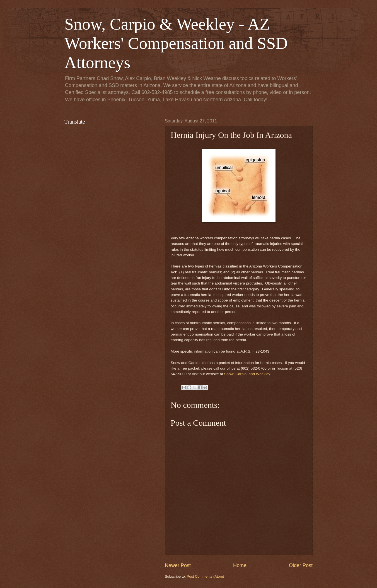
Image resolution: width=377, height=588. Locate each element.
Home (240, 565)
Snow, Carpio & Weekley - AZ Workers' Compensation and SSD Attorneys (176, 43)
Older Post (301, 565)
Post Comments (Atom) (206, 576)
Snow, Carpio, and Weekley (247, 374)
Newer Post (178, 565)
